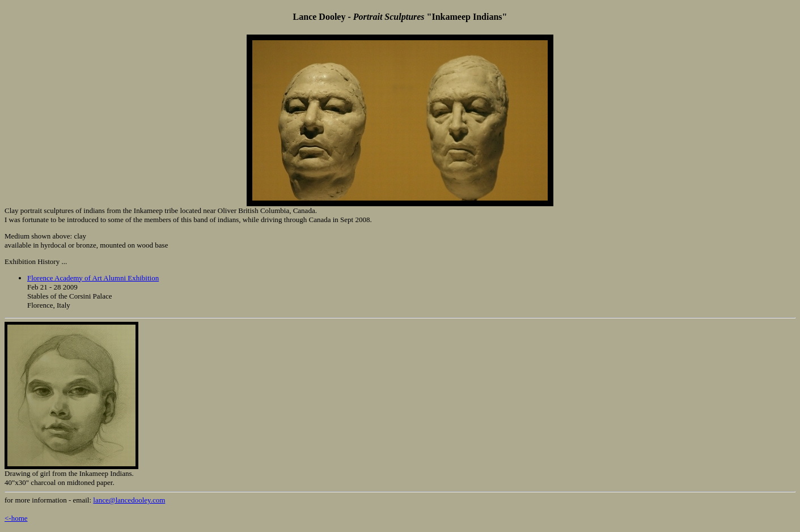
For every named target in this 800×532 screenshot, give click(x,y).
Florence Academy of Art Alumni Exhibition (93, 278)
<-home (16, 518)
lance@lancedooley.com (129, 500)
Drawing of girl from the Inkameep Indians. (69, 473)
